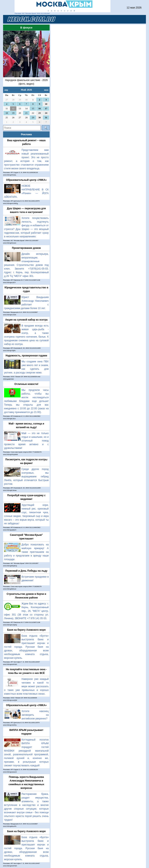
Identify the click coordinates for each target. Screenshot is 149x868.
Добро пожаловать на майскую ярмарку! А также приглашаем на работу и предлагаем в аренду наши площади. (26, 552)
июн (46, 90)
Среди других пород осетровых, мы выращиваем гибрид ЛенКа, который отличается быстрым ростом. (26, 477)
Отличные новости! (26, 384)
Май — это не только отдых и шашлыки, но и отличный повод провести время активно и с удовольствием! (26, 441)
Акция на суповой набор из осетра (26, 320)
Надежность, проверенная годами (26, 356)
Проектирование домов (26, 248)
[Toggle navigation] (138, 19)
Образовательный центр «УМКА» (26, 180)
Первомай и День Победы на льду (26, 571)
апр (6, 90)
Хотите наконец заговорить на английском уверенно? (35, 715)
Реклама (26, 134)
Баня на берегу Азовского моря (26, 630)
